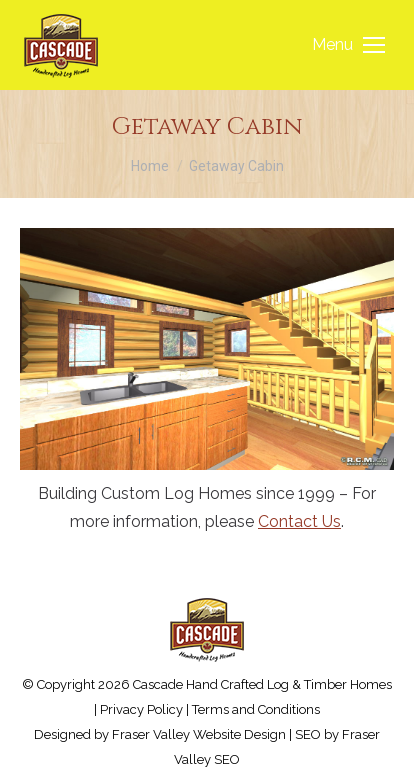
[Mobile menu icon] (348, 45)
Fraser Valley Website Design (199, 734)
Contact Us (299, 521)
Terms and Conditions (256, 709)
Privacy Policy (141, 709)
